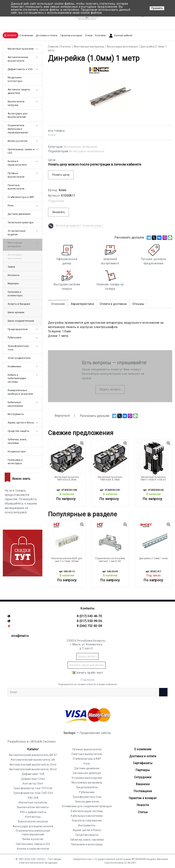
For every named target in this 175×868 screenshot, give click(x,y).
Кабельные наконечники (15, 404)
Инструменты (16, 414)
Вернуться (59, 416)
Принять (157, 8)
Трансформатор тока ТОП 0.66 (33, 788)
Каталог (33, 749)
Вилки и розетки (18, 141)
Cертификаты (143, 763)
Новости (143, 805)
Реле (10, 205)
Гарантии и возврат (71, 35)
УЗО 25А (33, 798)
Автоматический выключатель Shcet (33, 769)
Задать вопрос (110, 389)
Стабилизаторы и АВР (21, 197)
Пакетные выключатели (16, 187)
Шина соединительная (21, 321)
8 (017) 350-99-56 (89, 621)
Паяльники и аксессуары (15, 462)
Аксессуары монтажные (87, 151)
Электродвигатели (19, 358)
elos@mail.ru (20, 636)
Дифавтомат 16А (33, 774)
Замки (11, 267)
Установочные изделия (17, 233)
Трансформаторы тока (18, 348)
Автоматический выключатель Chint (33, 765)
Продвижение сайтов (95, 733)
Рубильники (15, 337)
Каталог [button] (12, 35)
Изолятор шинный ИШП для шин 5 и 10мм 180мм (67, 560)
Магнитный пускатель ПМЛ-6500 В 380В (110, 478)
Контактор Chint (33, 784)
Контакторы (33, 817)
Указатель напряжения (87, 820)
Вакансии (143, 784)
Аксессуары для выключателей (18, 115)
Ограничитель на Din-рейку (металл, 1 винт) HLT (110, 560)
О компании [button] (26, 35)
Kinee (52, 135)
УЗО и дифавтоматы (33, 812)
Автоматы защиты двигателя (19, 91)
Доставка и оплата (47, 35)
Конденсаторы (17, 451)
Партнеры (143, 770)
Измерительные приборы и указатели (20, 392)
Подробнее (56, 201)
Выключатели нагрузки (16, 103)
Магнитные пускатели (21, 49)
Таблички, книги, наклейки (17, 441)
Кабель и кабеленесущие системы (17, 378)
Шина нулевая (16, 312)
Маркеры (13, 283)
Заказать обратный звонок (86, 665)
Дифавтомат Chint (33, 779)
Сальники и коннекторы (15, 294)
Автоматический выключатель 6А (33, 760)
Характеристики (82, 304)
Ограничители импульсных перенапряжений (18, 129)
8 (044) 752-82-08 (89, 626)
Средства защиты (19, 431)
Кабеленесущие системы (87, 811)
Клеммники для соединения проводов (87, 806)
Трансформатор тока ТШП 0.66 (33, 793)
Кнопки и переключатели (17, 163)
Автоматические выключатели (18, 59)
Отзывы (138, 304)
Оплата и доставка (113, 304)
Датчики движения (19, 214)
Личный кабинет (121, 36)
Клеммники (14, 366)
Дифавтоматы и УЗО (20, 69)
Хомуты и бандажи (19, 304)
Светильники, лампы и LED (21, 151)
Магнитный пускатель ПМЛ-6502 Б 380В (67, 478)
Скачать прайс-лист (87, 673)
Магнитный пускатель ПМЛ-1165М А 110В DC (153, 478)
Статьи (89, 35)
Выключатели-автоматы (33, 807)
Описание (58, 304)
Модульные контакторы (15, 79)
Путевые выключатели (16, 175)
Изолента (13, 275)
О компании (143, 749)
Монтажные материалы (81, 147)
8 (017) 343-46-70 (89, 616)
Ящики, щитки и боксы (21, 423)
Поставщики (143, 791)
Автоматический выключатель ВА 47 (33, 755)
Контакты (101, 35)
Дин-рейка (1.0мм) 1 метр (153, 558)
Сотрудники (143, 777)
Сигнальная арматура (21, 222)
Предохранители (18, 329)
